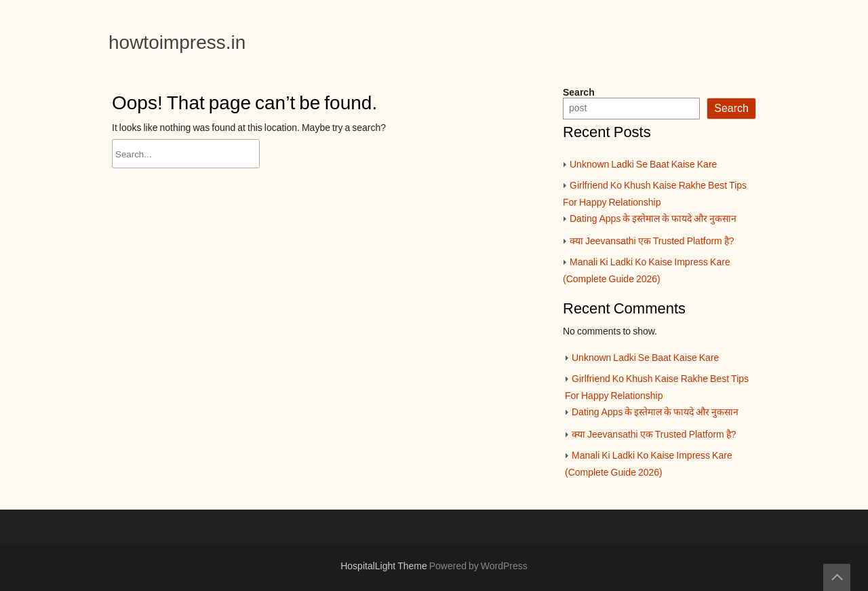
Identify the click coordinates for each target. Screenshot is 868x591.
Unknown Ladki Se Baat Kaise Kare (643, 165)
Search (579, 93)
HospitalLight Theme (385, 567)
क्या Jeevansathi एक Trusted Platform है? (652, 242)
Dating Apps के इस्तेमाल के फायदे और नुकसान (653, 219)
